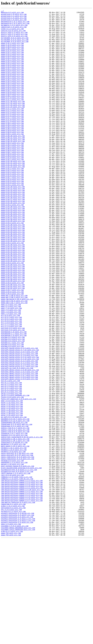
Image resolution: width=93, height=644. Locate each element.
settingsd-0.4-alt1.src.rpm (13, 607)
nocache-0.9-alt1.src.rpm (12, 551)
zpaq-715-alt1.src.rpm (11, 638)
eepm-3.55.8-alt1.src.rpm (12, 109)
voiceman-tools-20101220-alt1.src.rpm (18, 634)
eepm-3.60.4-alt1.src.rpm (12, 174)
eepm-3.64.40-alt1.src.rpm (13, 292)
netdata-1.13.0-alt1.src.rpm (14, 538)
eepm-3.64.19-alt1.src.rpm (13, 242)
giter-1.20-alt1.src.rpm (12, 494)
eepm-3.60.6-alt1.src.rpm (12, 179)
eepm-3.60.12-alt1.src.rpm (13, 165)
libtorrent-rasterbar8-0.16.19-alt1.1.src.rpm (22, 523)
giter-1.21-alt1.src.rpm (12, 496)
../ (2, 11)
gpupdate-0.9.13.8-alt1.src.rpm (15, 503)
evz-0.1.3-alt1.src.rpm (11, 462)
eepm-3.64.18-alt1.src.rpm (13, 240)
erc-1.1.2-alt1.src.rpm (11, 388)
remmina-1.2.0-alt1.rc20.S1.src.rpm (17, 573)
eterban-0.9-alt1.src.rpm (12, 414)
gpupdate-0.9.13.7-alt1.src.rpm (15, 501)
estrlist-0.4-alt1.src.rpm (13, 392)
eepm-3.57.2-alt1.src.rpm (12, 128)
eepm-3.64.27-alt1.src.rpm (13, 259)
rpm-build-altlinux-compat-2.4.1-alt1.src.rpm (22, 584)
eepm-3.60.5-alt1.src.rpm (12, 176)
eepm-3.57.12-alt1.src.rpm (13, 122)
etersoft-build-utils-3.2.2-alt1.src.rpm (19, 431)
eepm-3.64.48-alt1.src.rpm (13, 309)
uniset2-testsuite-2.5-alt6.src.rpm (17, 625)
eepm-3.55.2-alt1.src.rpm (12, 94)
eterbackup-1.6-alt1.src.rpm (14, 396)
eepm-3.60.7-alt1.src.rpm (12, 181)
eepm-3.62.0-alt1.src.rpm (12, 187)
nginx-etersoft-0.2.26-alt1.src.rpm (17, 542)
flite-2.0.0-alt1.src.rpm (12, 475)
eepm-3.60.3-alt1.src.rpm (12, 172)
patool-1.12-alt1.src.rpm (12, 555)
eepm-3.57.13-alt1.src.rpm (13, 124)
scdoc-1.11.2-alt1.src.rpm (13, 605)
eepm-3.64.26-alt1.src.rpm (13, 257)
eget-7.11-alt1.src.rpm (11, 368)
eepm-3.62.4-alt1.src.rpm (12, 205)
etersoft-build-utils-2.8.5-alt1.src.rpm (19, 420)
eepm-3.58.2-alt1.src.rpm (12, 148)
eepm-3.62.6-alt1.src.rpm (12, 209)
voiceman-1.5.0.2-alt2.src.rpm (15, 629)
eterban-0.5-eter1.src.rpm (13, 407)
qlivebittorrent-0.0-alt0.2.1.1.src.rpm (19, 562)
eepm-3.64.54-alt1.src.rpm (13, 324)
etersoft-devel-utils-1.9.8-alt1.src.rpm (19, 451)
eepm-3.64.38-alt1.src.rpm (13, 285)
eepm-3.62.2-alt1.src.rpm (12, 200)
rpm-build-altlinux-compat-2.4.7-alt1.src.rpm (22, 599)
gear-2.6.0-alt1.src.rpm (12, 479)
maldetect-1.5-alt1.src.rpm (13, 531)
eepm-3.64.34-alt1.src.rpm (13, 277)
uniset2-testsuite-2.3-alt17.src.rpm (17, 616)
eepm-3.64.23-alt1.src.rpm (13, 250)
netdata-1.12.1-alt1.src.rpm (14, 536)
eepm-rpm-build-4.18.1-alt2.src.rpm (17, 357)
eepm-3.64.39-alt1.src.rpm (13, 287)
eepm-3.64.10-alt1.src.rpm (13, 222)
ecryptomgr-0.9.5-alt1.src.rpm (15, 46)
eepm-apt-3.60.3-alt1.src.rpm (14, 355)
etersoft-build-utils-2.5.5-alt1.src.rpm (19, 416)
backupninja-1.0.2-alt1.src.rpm (15, 26)
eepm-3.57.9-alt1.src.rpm (12, 144)
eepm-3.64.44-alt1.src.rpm (13, 300)
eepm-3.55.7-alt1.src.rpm (12, 107)
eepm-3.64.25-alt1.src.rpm (13, 255)
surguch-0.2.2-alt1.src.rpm (13, 612)
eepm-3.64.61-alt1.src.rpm (13, 342)
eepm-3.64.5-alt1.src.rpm (12, 314)
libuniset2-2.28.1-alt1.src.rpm (15, 525)
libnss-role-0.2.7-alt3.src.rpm (15, 512)
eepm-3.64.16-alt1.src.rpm (13, 235)
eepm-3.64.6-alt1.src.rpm (12, 337)
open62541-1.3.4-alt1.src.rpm (14, 553)
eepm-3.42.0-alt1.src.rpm (12, 52)
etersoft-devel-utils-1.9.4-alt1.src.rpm (19, 444)
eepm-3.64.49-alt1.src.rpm (13, 311)
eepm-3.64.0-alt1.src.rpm (12, 218)
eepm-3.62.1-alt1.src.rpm (12, 189)
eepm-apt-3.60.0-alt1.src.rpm (14, 353)
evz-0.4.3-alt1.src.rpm (11, 468)
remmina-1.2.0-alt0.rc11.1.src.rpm (17, 570)
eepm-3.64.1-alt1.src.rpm (12, 220)
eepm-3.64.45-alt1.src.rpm (13, 303)
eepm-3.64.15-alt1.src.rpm (13, 233)
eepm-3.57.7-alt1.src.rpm (12, 139)
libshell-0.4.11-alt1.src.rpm (14, 520)
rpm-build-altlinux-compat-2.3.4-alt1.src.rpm (22, 577)
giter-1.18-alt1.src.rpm (12, 492)
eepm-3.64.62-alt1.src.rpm (13, 344)
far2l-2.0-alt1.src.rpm (11, 470)
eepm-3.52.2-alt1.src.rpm (12, 70)
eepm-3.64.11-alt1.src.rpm (13, 224)
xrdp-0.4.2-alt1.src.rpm (12, 636)
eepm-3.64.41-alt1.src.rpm (13, 294)
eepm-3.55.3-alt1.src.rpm (12, 96)
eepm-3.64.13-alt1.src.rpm (13, 229)
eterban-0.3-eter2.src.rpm (13, 403)
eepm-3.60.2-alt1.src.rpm (12, 170)
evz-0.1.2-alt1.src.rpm (11, 459)
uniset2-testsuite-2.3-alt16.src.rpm (17, 614)
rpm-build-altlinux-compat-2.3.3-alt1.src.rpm (22, 575)
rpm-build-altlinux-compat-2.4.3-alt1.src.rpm (22, 590)
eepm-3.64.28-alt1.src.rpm (13, 261)
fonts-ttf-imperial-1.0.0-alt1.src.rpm (18, 477)
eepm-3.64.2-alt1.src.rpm (12, 244)
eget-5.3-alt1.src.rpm (11, 364)
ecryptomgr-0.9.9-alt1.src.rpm (15, 48)
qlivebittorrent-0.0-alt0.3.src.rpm (17, 564)
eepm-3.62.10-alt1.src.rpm (13, 192)
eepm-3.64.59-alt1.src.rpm (13, 335)
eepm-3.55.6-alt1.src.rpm (12, 105)
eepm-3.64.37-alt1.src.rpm (13, 283)
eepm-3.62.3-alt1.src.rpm (12, 202)
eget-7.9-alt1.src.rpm (11, 374)
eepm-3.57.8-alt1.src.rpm (12, 142)
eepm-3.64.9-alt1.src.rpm (12, 351)
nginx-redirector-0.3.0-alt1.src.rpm (17, 549)
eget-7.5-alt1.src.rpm (11, 370)
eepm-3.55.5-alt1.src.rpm (12, 102)
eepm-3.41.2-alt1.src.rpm (12, 50)
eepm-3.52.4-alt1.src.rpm (12, 74)
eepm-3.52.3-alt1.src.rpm (12, 72)
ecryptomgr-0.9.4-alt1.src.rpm (15, 44)
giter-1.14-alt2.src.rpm (12, 488)
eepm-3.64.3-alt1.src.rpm (12, 266)
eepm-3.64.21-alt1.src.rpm (13, 248)
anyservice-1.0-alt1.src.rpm (14, 15)
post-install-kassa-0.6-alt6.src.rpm (17, 557)
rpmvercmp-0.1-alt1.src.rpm (13, 603)
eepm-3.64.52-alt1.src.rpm (13, 320)
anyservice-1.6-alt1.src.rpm (14, 22)
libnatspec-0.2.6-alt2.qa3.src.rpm (17, 507)
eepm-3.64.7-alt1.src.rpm (12, 346)
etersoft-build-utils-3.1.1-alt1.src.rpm (19, 422)
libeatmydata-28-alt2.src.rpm (14, 505)
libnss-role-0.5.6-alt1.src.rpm (15, 514)
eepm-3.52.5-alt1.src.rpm (12, 76)
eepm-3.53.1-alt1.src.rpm (12, 85)
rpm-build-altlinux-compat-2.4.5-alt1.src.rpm (22, 594)
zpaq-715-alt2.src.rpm (11, 640)
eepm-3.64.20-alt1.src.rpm (13, 246)
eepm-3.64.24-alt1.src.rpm (13, 253)
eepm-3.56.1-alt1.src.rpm (12, 113)
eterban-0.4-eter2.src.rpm (13, 405)
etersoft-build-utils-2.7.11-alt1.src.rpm (20, 418)
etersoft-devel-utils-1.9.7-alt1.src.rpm (19, 449)
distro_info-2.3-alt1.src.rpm (14, 37)
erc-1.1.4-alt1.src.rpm (11, 390)
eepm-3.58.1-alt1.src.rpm (12, 146)
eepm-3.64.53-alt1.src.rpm (13, 322)
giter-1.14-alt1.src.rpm (12, 486)
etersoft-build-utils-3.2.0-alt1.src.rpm (19, 425)
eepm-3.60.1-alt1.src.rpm (12, 159)
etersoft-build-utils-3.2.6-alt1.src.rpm (19, 435)
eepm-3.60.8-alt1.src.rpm (12, 183)
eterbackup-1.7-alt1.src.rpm (14, 398)
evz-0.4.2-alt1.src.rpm (11, 466)
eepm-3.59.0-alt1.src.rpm (12, 155)
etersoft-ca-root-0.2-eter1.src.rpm (17, 440)
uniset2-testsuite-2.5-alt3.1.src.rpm (18, 623)
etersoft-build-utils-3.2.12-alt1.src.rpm (20, 429)
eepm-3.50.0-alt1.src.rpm (12, 54)
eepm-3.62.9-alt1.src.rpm (12, 216)
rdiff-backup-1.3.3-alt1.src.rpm (16, 566)
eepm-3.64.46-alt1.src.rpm (13, 305)
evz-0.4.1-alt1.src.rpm (11, 464)
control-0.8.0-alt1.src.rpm (13, 35)
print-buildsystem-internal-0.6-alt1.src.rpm (21, 560)
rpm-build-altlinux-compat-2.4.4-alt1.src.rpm (22, 592)
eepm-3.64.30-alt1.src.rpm (13, 268)
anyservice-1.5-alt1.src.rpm (14, 20)
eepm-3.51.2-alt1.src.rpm (12, 63)
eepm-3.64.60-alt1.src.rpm (13, 340)
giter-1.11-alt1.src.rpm (12, 481)
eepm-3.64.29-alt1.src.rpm (13, 263)
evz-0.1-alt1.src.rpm (10, 455)
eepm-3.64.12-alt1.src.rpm (13, 226)
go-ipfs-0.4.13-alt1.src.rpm (14, 499)
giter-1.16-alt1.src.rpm (12, 490)
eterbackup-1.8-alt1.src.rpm (14, 401)
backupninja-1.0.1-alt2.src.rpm (15, 24)
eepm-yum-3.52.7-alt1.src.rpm (14, 361)
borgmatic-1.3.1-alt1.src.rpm (14, 28)
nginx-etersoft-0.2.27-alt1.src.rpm (17, 544)
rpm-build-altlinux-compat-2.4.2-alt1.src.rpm (22, 588)
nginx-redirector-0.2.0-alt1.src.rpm (17, 547)
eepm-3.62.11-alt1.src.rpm (13, 194)
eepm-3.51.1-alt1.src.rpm (12, 61)
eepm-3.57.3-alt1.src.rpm (12, 131)
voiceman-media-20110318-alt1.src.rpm (18, 631)
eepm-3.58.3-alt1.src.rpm (12, 150)
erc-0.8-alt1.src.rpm (10, 377)
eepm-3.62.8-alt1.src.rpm (12, 213)
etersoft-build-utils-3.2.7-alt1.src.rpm (19, 438)
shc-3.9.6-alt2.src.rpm (11, 610)
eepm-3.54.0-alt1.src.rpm (12, 87)
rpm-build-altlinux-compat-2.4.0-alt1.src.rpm (22, 581)
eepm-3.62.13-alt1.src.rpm (13, 198)
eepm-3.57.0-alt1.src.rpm (12, 115)
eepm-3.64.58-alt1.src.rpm (13, 333)
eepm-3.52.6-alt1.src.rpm (12, 78)
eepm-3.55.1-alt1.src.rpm (12, 91)
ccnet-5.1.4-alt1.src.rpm (12, 33)
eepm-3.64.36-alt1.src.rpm (13, 281)
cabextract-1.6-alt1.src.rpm (14, 30)
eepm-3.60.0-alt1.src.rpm (12, 157)
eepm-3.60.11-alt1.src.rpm (13, 163)
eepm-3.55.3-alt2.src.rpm (12, 98)
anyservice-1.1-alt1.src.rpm (14, 17)
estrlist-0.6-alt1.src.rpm (13, 394)
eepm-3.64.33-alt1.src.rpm (13, 274)
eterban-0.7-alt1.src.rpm (12, 409)
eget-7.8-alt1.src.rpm (11, 372)
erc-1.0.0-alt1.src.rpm (11, 385)
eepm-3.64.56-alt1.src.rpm (13, 329)
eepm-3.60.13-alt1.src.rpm (13, 168)
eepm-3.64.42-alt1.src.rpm (13, 296)
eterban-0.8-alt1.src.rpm (12, 412)
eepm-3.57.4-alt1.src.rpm (12, 133)
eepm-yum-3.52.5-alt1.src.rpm (14, 359)
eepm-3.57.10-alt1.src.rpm (13, 120)
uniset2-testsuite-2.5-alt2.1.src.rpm (18, 621)
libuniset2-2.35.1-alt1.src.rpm (15, 527)
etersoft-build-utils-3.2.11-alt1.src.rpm (20, 427)
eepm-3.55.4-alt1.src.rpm (12, 100)
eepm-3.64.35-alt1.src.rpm (13, 279)
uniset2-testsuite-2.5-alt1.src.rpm (17, 618)
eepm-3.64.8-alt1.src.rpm (12, 348)
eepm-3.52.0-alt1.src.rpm (12, 65)
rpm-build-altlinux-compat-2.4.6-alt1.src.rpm (22, 597)
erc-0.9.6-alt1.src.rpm (11, 383)
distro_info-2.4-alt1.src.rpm (14, 39)
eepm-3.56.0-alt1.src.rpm (12, 111)
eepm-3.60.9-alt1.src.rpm (12, 185)
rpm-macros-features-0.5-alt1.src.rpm (18, 601)
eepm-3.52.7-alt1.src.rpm (12, 81)
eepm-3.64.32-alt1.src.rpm (13, 272)
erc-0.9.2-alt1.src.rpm (11, 381)
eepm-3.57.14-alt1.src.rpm (13, 126)
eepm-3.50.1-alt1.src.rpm (12, 57)
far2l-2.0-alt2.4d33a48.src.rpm (15, 472)
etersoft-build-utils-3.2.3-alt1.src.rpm (19, 433)
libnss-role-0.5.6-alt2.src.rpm (15, 516)
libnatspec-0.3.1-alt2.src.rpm (15, 509)
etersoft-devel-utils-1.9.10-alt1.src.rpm (20, 442)
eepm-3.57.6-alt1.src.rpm (12, 137)
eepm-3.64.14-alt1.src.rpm (13, 231)
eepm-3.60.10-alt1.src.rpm (13, 161)
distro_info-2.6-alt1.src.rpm (14, 41)
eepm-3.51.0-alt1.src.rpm (12, 59)
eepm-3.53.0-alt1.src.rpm (12, 83)
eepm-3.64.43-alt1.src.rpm (13, 298)
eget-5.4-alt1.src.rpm (11, 366)
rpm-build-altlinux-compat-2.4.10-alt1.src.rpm (22, 586)
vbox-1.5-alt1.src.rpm (11, 627)
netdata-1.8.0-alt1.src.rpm (13, 540)
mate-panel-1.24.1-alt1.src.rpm (15, 533)
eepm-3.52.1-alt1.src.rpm (12, 67)
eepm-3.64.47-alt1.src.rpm (13, 307)
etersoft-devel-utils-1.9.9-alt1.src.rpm (19, 453)
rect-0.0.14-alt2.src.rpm (12, 568)
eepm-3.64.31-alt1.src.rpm (13, 270)
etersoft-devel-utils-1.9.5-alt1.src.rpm (19, 446)
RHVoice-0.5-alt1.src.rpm (12, 13)
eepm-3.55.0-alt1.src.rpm (12, 89)
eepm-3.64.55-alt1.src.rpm (13, 327)
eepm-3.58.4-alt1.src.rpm (12, 152)
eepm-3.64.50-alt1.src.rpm (13, 316)
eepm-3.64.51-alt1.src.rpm (13, 318)
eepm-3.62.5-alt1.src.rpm (12, 207)
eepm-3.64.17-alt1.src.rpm (13, 237)
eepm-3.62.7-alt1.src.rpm (12, 211)
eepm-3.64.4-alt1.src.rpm (12, 290)
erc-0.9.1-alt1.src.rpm (11, 379)
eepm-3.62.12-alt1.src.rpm (13, 196)
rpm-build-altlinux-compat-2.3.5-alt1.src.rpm (22, 579)
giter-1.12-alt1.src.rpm (12, 483)
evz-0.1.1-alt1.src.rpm (11, 457)
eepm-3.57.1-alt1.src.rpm (12, 118)
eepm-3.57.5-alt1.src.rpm (12, 135)
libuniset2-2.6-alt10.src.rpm (14, 529)
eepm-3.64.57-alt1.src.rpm (13, 331)
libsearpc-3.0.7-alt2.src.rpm (14, 518)
